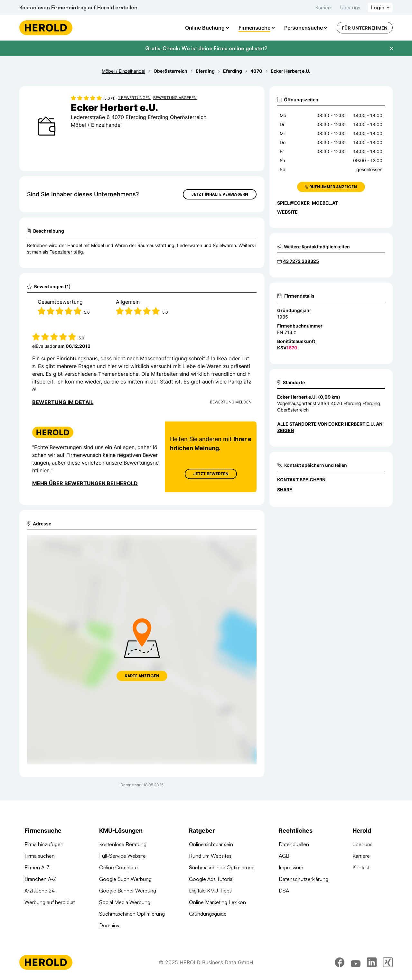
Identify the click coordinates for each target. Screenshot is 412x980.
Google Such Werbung (125, 879)
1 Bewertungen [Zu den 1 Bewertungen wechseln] (134, 98)
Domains (109, 925)
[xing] (388, 962)
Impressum (291, 867)
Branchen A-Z (40, 879)
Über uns (350, 7)
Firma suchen (40, 856)
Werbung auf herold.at (50, 902)
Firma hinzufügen (44, 844)
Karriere (324, 7)
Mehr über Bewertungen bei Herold (85, 483)
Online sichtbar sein (211, 844)
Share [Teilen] (285, 490)
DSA (284, 891)
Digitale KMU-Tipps (210, 891)
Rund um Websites (210, 856)
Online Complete (118, 867)
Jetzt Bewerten (211, 474)
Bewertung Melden (231, 402)
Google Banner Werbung (128, 891)
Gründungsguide (208, 914)
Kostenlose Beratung (123, 844)
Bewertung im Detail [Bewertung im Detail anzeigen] (63, 402)
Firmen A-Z (37, 867)
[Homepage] (46, 28)
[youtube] (356, 962)
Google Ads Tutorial (211, 879)
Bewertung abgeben (175, 98)
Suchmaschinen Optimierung (132, 914)
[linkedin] (372, 962)
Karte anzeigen (142, 676)
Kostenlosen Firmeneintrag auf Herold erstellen (78, 7)
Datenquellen (294, 844)
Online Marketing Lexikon (217, 902)
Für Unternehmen (365, 28)
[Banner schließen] (391, 49)
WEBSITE (287, 212)
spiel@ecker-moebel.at (308, 203)
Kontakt (361, 867)
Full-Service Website (122, 856)
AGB (284, 856)
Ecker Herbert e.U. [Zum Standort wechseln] (297, 397)
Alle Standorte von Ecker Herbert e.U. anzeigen (330, 427)
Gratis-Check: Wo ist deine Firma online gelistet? (206, 48)
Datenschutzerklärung (304, 879)
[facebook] (340, 962)
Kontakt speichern (301, 480)
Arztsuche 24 (40, 891)
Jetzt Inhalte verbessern (220, 194)
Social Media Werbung (125, 902)
